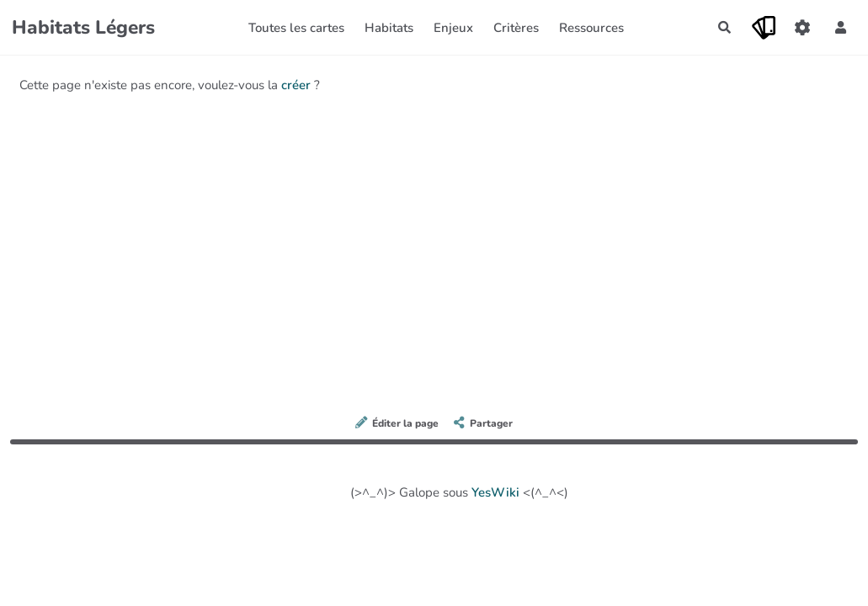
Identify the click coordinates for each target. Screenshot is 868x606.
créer (296, 85)
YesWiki (495, 492)
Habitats (389, 28)
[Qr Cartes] (764, 27)
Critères (516, 28)
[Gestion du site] (802, 27)
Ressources (591, 28)
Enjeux (453, 28)
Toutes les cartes (296, 28)
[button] (841, 27)
